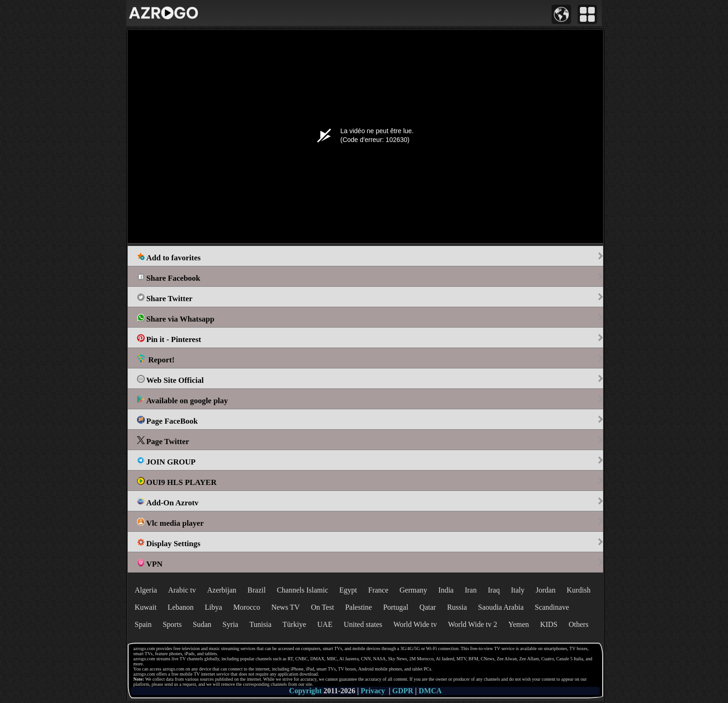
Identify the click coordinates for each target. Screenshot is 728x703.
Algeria (146, 590)
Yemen (519, 624)
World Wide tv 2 (473, 624)
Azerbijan (222, 590)
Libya (213, 607)
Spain (143, 624)
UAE (325, 624)
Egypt (348, 590)
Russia (457, 607)
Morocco (247, 607)
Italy (517, 590)
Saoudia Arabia (501, 607)
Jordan (546, 590)
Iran (471, 590)
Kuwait (146, 607)
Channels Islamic (302, 590)
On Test (323, 607)
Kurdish (578, 590)
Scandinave (552, 607)
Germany (414, 590)
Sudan (202, 624)
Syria (230, 624)
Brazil (257, 590)
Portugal (396, 607)
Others (579, 624)
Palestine (358, 607)
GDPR (403, 691)
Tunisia (260, 624)
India (446, 590)
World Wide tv (415, 624)
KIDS (549, 624)
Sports (172, 624)
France (378, 590)
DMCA (430, 691)
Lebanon (181, 607)
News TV (285, 607)
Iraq (494, 590)
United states (363, 624)
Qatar (428, 607)
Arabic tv (182, 590)
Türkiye (295, 624)
